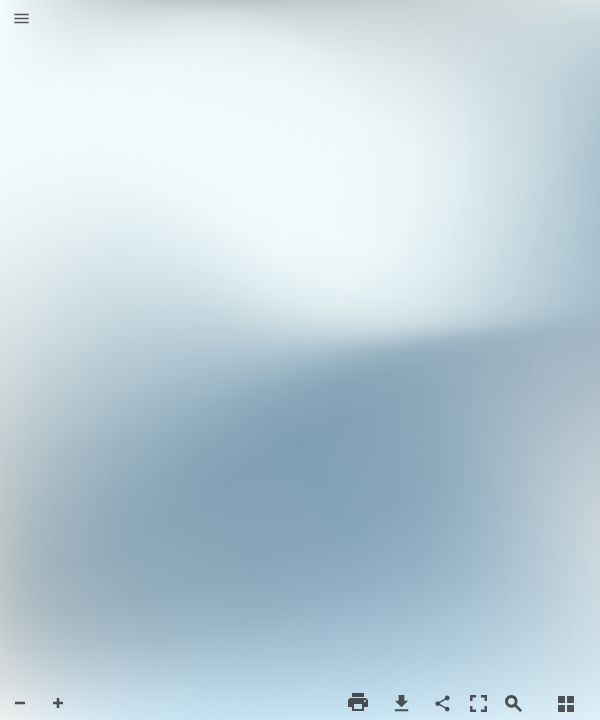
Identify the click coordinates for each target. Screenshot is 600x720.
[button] (21, 20)
